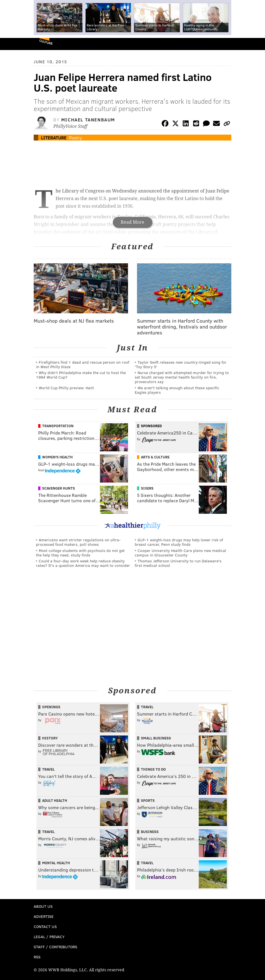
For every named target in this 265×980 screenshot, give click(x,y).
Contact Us (45, 926)
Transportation (58, 426)
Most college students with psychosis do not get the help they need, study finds (80, 553)
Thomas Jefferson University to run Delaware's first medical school (178, 563)
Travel (147, 707)
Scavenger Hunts (59, 488)
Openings (51, 707)
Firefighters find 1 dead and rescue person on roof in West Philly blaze (83, 364)
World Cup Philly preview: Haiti (66, 388)
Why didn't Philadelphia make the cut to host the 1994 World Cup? (81, 375)
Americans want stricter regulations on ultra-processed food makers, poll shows (78, 542)
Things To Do (153, 769)
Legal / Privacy (49, 937)
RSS (37, 957)
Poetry (76, 138)
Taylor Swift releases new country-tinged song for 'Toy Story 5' (181, 364)
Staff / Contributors (55, 947)
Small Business (156, 738)
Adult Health (55, 800)
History (50, 738)
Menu (256, 44)
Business (150, 832)
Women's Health (57, 457)
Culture (46, 42)
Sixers (147, 488)
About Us (43, 906)
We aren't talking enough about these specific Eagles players (177, 390)
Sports (148, 800)
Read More (132, 222)
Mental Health (56, 863)
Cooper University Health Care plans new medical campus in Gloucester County (181, 553)
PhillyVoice (14, 44)
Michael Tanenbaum (88, 120)
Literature (54, 138)
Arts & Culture (155, 457)
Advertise (44, 916)
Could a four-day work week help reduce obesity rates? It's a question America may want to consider (83, 563)
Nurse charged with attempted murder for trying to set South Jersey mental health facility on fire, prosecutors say (182, 377)
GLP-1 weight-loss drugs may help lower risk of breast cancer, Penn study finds (179, 542)
